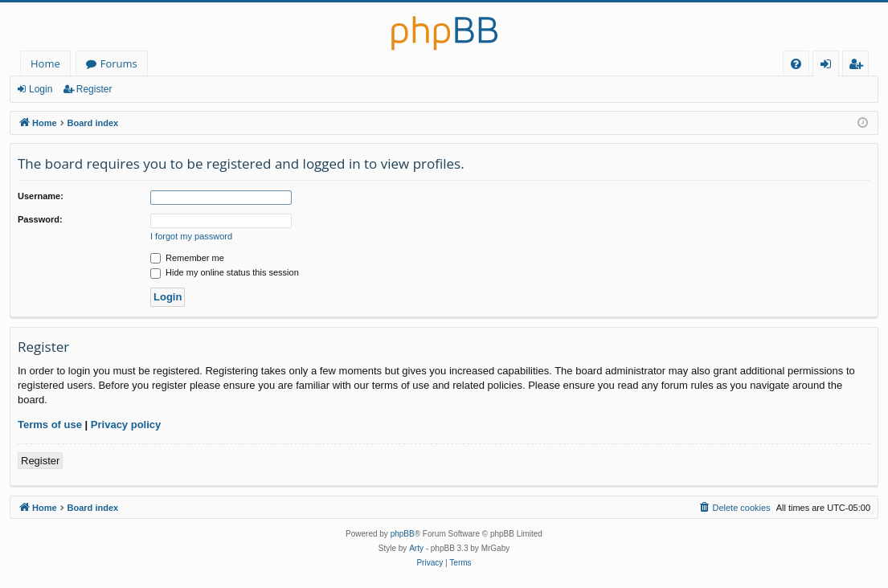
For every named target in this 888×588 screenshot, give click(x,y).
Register (94, 89)
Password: (40, 219)
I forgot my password (191, 236)
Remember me (187, 258)
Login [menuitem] (829, 66)
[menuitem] (796, 64)
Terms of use (50, 425)
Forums (119, 63)
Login (41, 89)
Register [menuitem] (859, 66)
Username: (41, 196)
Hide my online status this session (225, 272)
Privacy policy (126, 425)
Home (45, 63)
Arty (416, 548)
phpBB (403, 534)
